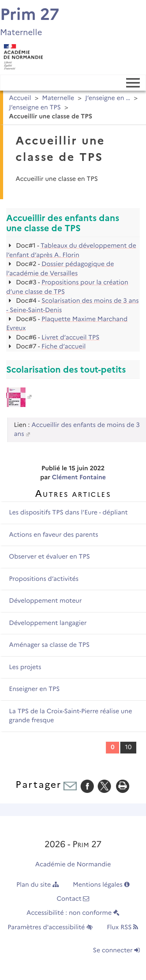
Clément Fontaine (79, 478)
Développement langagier (48, 623)
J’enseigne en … (108, 98)
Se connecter (116, 951)
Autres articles (73, 494)
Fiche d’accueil (64, 347)
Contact (73, 899)
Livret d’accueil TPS (71, 338)
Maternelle (58, 98)
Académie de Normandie (73, 865)
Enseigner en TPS (34, 689)
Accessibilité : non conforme (73, 913)
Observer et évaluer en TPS (49, 557)
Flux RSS (122, 927)
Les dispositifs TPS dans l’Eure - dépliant (68, 513)
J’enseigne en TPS (35, 108)
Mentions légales (101, 885)
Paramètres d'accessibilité (50, 927)
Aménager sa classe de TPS (49, 645)
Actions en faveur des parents (54, 535)
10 (128, 747)
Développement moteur (45, 601)
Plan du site (38, 885)
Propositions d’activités (44, 579)
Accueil (20, 98)
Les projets (25, 667)
